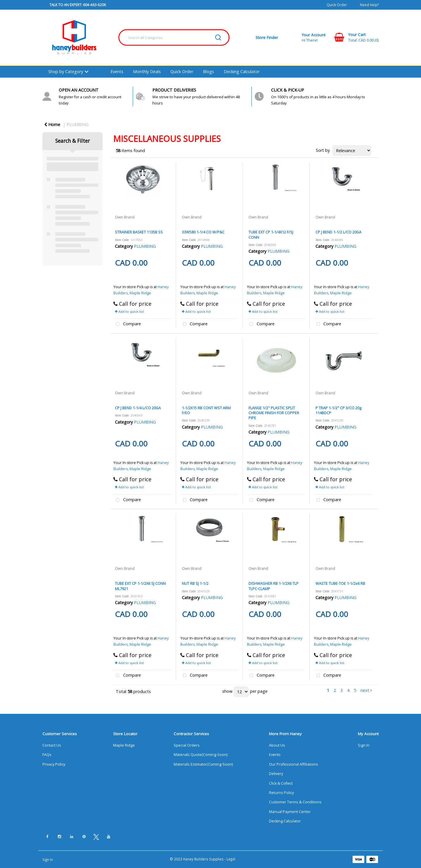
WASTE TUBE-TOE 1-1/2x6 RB (340, 583)
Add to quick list (129, 311)
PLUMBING (78, 124)
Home (52, 124)
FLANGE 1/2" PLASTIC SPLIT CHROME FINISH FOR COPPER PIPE (274, 413)
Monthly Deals (147, 72)
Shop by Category (66, 72)
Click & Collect (281, 783)
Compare (127, 324)
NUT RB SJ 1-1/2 (195, 583)
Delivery (276, 774)
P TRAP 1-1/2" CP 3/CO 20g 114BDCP (338, 410)
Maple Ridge (124, 745)
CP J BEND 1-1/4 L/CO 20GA (138, 408)
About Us (277, 745)
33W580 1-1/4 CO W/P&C (203, 232)
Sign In (364, 745)
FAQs (47, 755)
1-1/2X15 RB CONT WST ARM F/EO (206, 410)
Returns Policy (281, 793)
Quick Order (337, 5)
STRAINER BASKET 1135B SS (139, 232)
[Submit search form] (218, 37)
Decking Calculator (242, 72)
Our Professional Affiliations (294, 764)
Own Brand (125, 217)
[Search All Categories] (174, 37)
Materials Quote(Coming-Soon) (201, 755)
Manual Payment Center (290, 812)
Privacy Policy (54, 764)
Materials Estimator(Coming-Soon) (203, 764)
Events (117, 72)
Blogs (208, 72)
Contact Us (52, 745)
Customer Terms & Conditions (295, 802)
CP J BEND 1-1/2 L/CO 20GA (338, 232)
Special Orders (187, 745)
